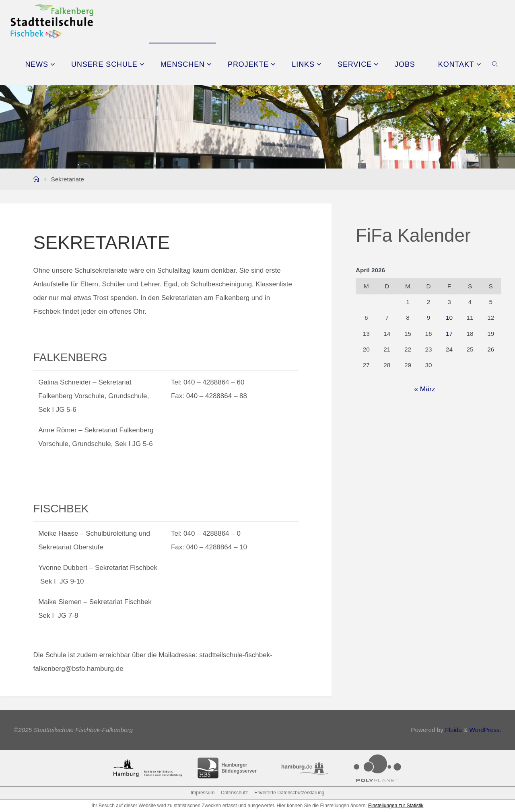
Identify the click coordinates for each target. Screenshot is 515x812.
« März (425, 389)
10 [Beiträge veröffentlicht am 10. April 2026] (449, 318)
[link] (495, 64)
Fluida (453, 730)
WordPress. (485, 730)
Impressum (203, 793)
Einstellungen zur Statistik (396, 806)
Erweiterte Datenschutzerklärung (289, 793)
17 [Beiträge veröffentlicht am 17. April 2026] (449, 334)
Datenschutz (234, 793)
